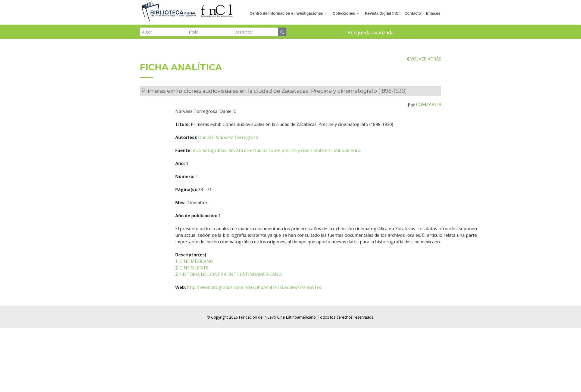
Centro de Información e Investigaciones (286, 13)
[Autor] (163, 32)
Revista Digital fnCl (382, 13)
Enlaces (433, 13)
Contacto (413, 13)
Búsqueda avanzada (371, 33)
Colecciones (344, 13)
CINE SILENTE (220, 277)
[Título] (209, 32)
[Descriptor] (255, 32)
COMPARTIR (424, 113)
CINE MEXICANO (222, 270)
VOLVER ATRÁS (424, 68)
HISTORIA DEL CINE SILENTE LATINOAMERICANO (256, 283)
